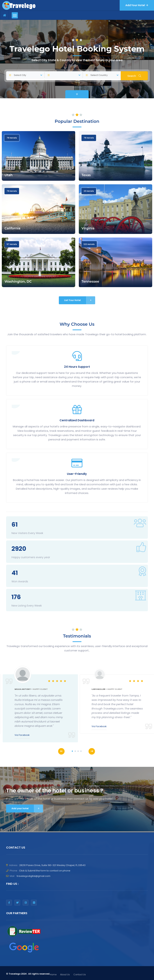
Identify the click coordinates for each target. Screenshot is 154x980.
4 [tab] (81, 751)
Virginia (88, 228)
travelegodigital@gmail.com (33, 876)
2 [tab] (75, 751)
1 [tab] (72, 751)
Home (53, 974)
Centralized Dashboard (77, 420)
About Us (65, 974)
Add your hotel (27, 808)
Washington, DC (18, 282)
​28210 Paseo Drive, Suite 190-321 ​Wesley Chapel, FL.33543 (52, 865)
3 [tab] (78, 751)
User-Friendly (77, 474)
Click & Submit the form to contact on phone (45, 871)
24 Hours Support (77, 367)
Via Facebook (22, 735)
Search (134, 76)
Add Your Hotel (137, 5)
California (12, 228)
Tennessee (90, 282)
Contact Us (80, 974)
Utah (9, 175)
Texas (86, 175)
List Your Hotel (80, 300)
